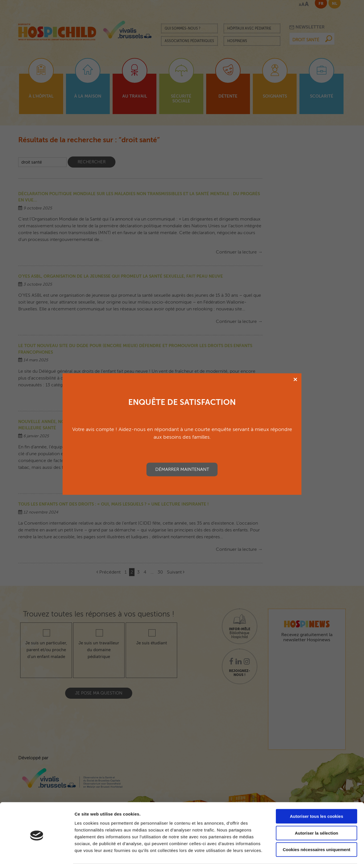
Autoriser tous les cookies (317, 798)
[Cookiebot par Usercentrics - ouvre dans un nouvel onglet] (37, 857)
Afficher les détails (313, 857)
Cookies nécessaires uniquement (317, 832)
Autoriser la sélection (317, 815)
